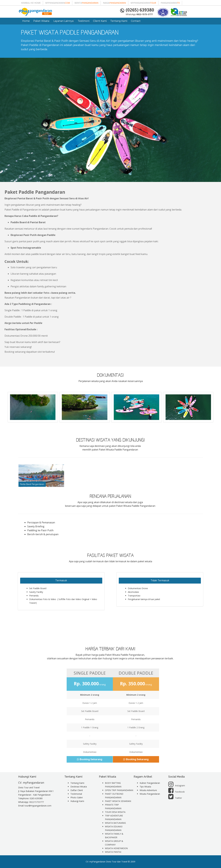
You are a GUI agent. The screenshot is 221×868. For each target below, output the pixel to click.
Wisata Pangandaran (150, 794)
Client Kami (100, 21)
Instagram (177, 786)
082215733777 (37, 802)
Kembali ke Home (31, 3)
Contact (136, 21)
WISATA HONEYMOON (116, 848)
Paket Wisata (42, 21)
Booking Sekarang (90, 759)
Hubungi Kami (77, 801)
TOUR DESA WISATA (115, 812)
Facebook (176, 792)
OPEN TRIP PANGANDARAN (119, 790)
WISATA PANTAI (113, 852)
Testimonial (76, 794)
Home (26, 21)
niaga (114, 3)
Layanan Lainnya (64, 21)
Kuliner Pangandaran (150, 783)
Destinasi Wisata (79, 787)
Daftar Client (77, 790)
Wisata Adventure (148, 790)
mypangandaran (58, 3)
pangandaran (170, 3)
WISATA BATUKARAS (115, 823)
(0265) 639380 (140, 10)
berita (86, 3)
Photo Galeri (77, 797)
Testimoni (84, 21)
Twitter (175, 798)
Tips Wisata (145, 787)
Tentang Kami (119, 21)
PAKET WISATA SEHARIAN (118, 801)
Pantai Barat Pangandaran (32, 484)
